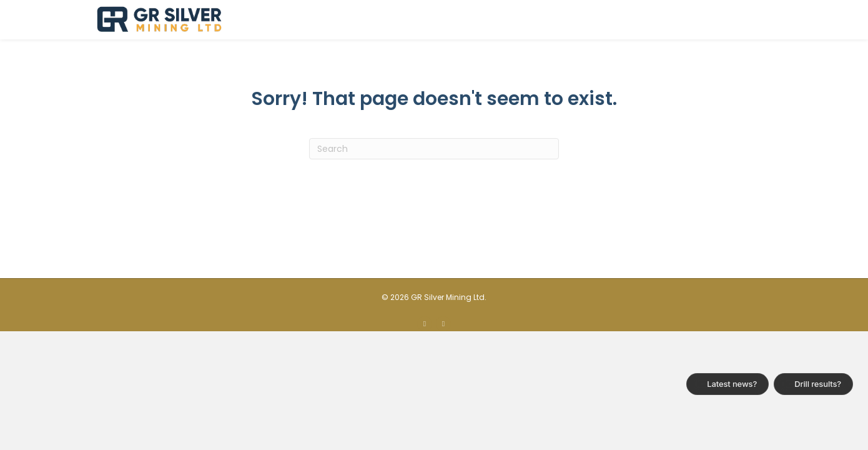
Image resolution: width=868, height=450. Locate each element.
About (472, 20)
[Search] (434, 188)
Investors (638, 20)
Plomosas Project (551, 20)
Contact (746, 20)
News (693, 20)
